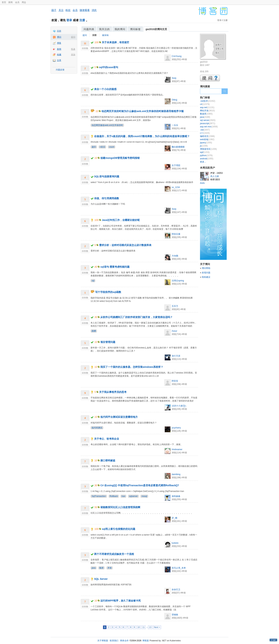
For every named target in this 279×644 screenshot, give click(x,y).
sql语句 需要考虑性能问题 (115, 267)
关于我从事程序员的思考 (113, 392)
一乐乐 (175, 125)
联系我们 (114, 641)
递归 (94, 147)
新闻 (10, 2)
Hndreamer (177, 449)
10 (139, 627)
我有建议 (206, 277)
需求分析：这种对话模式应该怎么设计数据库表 (125, 245)
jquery (206, 143)
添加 (73, 55)
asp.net (207, 107)
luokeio (175, 543)
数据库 (206, 114)
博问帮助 (206, 268)
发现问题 (206, 273)
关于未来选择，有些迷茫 (115, 42)
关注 (61, 10)
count (111, 147)
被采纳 (105, 35)
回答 (94, 35)
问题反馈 (60, 70)
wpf (205, 152)
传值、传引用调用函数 (107, 198)
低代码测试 (97, 428)
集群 (101, 568)
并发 (110, 568)
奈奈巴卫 (176, 590)
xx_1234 (176, 187)
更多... (203, 162)
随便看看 (85, 10)
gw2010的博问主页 (156, 29)
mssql (144, 496)
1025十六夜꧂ (179, 406)
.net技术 (208, 101)
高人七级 (215, 176)
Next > (157, 627)
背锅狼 (175, 615)
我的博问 (120, 29)
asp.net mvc (209, 127)
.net (205, 130)
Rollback (114, 496)
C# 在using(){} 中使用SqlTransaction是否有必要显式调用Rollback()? (140, 485)
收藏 (59, 55)
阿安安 (175, 381)
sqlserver (133, 496)
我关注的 (104, 29)
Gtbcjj (174, 100)
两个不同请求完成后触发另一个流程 (114, 554)
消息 (94, 10)
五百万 (175, 306)
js (204, 146)
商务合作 (124, 641)
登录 (69, 20)
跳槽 (94, 331)
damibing (176, 474)
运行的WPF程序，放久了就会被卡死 (121, 601)
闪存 (59, 31)
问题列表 (89, 29)
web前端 (207, 139)
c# (205, 104)
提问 (73, 37)
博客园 (146, 641)
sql (93, 281)
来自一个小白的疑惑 (105, 89)
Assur (174, 331)
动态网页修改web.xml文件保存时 (107, 125)
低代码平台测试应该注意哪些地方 (119, 417)
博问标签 (135, 29)
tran (123, 496)
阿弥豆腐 (176, 234)
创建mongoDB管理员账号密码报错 (120, 158)
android (207, 159)
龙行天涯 (176, 356)
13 (150, 627)
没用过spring (178, 281)
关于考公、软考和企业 (107, 439)
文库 (59, 60)
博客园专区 (208, 149)
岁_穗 (174, 518)
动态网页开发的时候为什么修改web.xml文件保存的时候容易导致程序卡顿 (142, 111)
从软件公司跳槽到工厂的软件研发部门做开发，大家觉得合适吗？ (136, 317)
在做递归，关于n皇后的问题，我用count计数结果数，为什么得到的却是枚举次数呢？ (142, 136)
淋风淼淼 (176, 496)
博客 (59, 43)
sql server (208, 120)
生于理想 (176, 165)
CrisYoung (177, 56)
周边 (24, 2)
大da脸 (175, 256)
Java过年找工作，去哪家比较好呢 (121, 220)
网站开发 (207, 111)
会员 (17, 2)
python (206, 155)
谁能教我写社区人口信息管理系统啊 (120, 507)
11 (144, 627)
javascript (208, 123)
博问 (59, 37)
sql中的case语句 (109, 67)
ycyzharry (176, 428)
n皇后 (102, 147)
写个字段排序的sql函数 (108, 292)
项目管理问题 (108, 342)
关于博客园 (103, 641)
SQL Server (101, 579)
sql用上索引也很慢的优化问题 (119, 529)
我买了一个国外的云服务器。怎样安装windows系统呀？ (132, 367)
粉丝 (68, 10)
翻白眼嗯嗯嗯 (178, 147)
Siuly (174, 78)
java (94, 568)
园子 (54, 10)
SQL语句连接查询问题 (107, 176)
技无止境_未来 (179, 568)
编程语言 (207, 136)
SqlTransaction (99, 496)
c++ (205, 133)
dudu (202, 183)
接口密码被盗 (108, 460)
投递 (73, 49)
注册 (82, 20)
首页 (4, 2)
